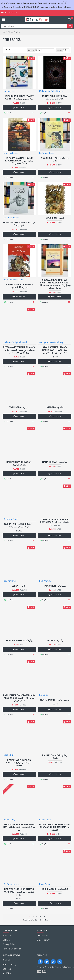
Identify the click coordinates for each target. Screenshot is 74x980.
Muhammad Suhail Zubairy (52, 91)
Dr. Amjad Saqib (11, 519)
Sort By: (31, 50)
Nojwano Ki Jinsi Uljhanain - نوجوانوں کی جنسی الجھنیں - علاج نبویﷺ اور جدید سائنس (19, 350)
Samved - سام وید (55, 407)
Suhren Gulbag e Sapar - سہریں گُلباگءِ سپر (19, 286)
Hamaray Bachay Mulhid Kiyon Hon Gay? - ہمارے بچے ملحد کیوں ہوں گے (19, 161)
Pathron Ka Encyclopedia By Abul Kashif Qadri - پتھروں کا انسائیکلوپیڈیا (19, 698)
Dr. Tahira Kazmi (47, 153)
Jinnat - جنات (19, 586)
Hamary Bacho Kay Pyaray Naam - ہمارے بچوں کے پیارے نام (19, 97)
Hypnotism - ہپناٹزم (55, 586)
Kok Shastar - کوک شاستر (55, 889)
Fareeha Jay (9, 820)
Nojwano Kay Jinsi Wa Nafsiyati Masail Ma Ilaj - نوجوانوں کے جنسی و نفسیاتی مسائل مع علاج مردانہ (55, 284)
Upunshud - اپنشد (55, 218)
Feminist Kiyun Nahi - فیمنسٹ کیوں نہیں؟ (19, 224)
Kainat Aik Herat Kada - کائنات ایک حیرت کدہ (55, 97)
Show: (60, 50)
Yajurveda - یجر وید (19, 407)
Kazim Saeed (45, 820)
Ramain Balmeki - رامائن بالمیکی (55, 757)
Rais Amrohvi (10, 581)
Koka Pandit (45, 884)
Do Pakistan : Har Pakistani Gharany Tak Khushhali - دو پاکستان (55, 827)
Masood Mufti (10, 91)
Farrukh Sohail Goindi (13, 280)
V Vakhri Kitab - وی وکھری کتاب (55, 159)
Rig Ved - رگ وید (55, 641)
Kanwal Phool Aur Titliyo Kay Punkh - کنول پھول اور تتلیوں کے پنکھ (19, 892)
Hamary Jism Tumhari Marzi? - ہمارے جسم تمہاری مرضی (19, 763)
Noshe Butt (9, 755)
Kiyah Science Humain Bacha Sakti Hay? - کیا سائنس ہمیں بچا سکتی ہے (55, 350)
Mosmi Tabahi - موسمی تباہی (55, 700)
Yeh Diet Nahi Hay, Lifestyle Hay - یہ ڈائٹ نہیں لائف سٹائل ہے (19, 827)
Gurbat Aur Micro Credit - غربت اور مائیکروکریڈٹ (19, 525)
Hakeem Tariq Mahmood (15, 342)
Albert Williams (11, 153)
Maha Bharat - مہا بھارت (55, 462)
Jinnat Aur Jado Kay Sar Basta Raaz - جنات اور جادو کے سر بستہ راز (55, 522)
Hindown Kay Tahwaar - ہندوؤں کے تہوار (19, 463)
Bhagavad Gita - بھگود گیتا (19, 641)
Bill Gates (44, 695)
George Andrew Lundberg (51, 342)
